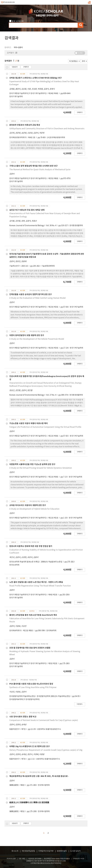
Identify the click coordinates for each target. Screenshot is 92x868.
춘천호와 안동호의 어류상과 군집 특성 (25, 125)
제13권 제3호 (53, 307)
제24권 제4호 (53, 93)
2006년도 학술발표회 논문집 (52, 562)
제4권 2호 (32, 138)
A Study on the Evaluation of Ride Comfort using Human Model (37, 298)
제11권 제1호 (53, 518)
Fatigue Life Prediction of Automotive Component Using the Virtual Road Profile (45, 427)
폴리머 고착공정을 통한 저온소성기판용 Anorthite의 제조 (33, 615)
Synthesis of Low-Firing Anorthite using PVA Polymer (33, 687)
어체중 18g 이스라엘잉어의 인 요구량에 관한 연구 (30, 746)
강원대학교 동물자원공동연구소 (49, 729)
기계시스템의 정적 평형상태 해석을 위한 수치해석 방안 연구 (33, 166)
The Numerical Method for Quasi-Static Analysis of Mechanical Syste (40, 170)
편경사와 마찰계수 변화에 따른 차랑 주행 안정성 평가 (31, 546)
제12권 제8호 (28, 631)
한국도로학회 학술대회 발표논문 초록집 (24, 562)
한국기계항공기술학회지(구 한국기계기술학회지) (28, 93)
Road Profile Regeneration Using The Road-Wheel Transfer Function (40, 586)
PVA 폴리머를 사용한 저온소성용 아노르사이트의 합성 (31, 684)
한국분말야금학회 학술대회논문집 (22, 696)
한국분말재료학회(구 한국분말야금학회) (24, 699)
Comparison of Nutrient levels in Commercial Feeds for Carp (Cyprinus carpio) (44, 720)
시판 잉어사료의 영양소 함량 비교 (23, 717)
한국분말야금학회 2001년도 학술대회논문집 (53, 696)
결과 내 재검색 (18, 21)
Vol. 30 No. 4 (51, 226)
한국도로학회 (14, 565)
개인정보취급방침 (28, 851)
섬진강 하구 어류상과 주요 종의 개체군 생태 (27, 210)
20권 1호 (25, 266)
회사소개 (15, 851)
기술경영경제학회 (48, 266)
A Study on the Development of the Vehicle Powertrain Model (37, 339)
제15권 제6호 (53, 179)
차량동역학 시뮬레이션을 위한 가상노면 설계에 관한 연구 (32, 464)
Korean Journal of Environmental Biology (27, 226)
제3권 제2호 (53, 664)
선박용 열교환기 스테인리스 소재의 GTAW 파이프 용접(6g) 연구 (36, 78)
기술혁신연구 (14, 266)
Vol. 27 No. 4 (51, 395)
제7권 (24, 729)
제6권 (23, 785)
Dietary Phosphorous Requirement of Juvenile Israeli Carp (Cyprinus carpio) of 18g (46, 750)
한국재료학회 (51, 631)
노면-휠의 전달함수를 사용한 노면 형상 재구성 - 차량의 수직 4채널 (36, 582)
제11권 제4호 (53, 436)
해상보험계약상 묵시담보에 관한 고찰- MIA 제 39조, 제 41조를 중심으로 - (39, 776)
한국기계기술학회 (16, 97)
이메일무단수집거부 (46, 851)
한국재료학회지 (15, 631)
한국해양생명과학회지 (18, 138)
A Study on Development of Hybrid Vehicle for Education (34, 509)
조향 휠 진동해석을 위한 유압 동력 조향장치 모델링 (30, 648)
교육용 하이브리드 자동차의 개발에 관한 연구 (28, 505)
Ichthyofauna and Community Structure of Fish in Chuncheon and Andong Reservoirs (47, 129)
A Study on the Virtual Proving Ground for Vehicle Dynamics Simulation (41, 468)
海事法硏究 (14, 785)
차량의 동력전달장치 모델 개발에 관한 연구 (27, 335)
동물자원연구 (14, 729)
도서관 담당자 (75, 851)
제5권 (23, 811)
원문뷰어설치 (62, 851)
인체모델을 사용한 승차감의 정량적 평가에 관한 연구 (31, 294)
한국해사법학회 (44, 785)
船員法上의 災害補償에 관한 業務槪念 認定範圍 (29, 803)
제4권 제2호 (53, 595)
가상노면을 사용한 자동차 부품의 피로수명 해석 (29, 423)
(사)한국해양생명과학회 (56, 138)
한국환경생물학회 (76, 226)
